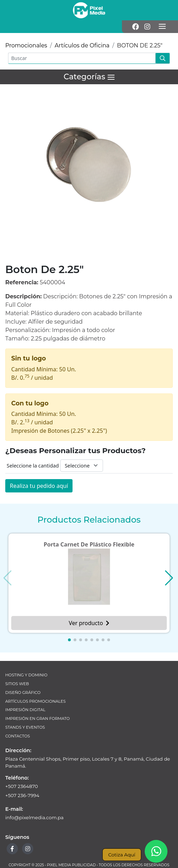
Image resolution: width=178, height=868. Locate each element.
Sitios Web (17, 684)
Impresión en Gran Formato (37, 718)
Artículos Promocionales (35, 701)
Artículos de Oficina (82, 45)
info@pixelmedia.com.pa (35, 817)
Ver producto (89, 623)
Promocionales (26, 45)
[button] (69, 640)
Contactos (18, 736)
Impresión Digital (25, 710)
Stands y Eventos (25, 727)
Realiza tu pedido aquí (39, 486)
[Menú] (162, 27)
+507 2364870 (22, 786)
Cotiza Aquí (122, 855)
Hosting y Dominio (26, 675)
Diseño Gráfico (23, 693)
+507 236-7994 (22, 795)
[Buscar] (82, 58)
